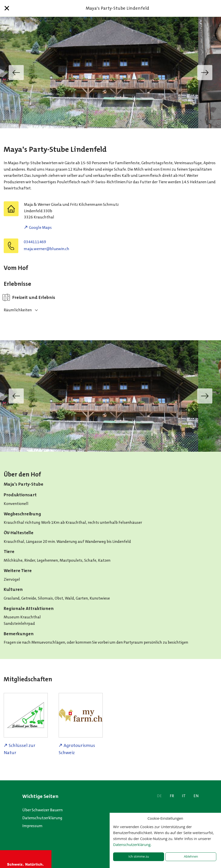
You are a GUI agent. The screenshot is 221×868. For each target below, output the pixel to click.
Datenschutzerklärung (42, 818)
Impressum (32, 826)
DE (159, 796)
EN (196, 796)
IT (184, 796)
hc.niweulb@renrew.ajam (47, 249)
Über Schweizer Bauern (42, 810)
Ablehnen (191, 856)
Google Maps (40, 227)
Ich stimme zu (139, 856)
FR (172, 796)
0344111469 (35, 242)
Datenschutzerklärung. (132, 844)
